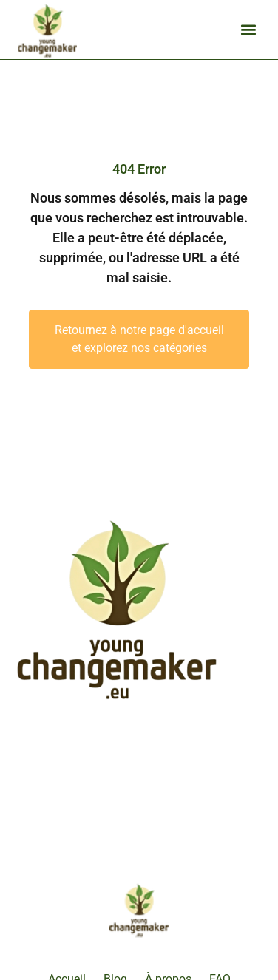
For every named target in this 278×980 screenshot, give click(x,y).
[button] (248, 30)
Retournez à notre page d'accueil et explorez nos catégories (139, 339)
